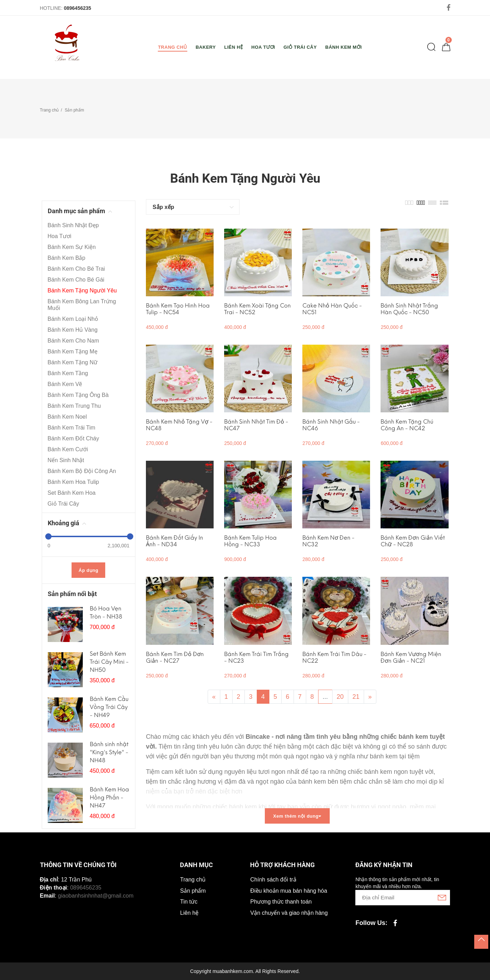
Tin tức (189, 902)
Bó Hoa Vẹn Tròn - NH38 (106, 613)
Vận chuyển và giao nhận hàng (289, 913)
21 (356, 697)
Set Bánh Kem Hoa (72, 493)
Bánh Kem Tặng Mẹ (73, 352)
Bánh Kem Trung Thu (74, 406)
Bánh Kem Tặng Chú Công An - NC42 (407, 425)
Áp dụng (88, 570)
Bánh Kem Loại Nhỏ (73, 319)
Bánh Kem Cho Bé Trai (76, 269)
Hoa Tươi (60, 236)
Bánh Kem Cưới (68, 449)
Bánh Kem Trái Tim (72, 428)
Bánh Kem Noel (67, 417)
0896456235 (78, 8)
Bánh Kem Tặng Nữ (73, 362)
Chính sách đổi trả (273, 880)
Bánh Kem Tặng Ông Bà (78, 395)
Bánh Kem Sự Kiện (72, 247)
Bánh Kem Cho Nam (73, 341)
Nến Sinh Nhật (66, 460)
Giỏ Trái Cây (63, 504)
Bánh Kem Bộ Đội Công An (82, 471)
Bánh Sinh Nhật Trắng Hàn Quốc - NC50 (409, 309)
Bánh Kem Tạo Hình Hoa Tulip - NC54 (178, 309)
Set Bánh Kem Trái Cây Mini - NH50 (109, 662)
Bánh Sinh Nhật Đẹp (73, 225)
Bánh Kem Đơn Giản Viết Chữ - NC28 (413, 541)
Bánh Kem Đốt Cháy (73, 438)
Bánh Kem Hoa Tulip (73, 482)
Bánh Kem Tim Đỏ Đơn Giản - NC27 (175, 657)
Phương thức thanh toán (281, 902)
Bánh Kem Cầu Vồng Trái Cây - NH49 (109, 707)
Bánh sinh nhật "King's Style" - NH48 (109, 752)
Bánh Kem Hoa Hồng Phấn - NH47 (109, 797)
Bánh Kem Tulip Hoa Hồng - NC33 (250, 541)
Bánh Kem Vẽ (65, 384)
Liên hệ (189, 913)
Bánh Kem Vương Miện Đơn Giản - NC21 (411, 657)
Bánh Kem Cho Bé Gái (76, 280)
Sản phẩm (74, 110)
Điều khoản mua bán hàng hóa (288, 891)
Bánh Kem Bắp (67, 258)
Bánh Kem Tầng (68, 373)
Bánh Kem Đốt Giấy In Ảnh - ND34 (174, 541)
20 (340, 697)
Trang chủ (49, 110)
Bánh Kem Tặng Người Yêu (82, 290)
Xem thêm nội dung (297, 816)
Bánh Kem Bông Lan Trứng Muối (82, 305)
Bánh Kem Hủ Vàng (73, 330)
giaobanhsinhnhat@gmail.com (96, 896)
